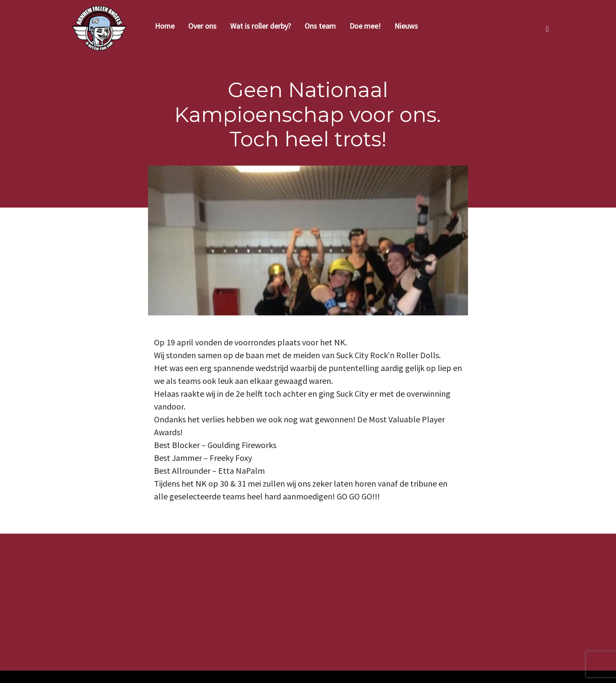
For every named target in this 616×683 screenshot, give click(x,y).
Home (165, 26)
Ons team (320, 26)
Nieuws (406, 26)
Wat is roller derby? (261, 26)
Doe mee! (365, 26)
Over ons (202, 26)
